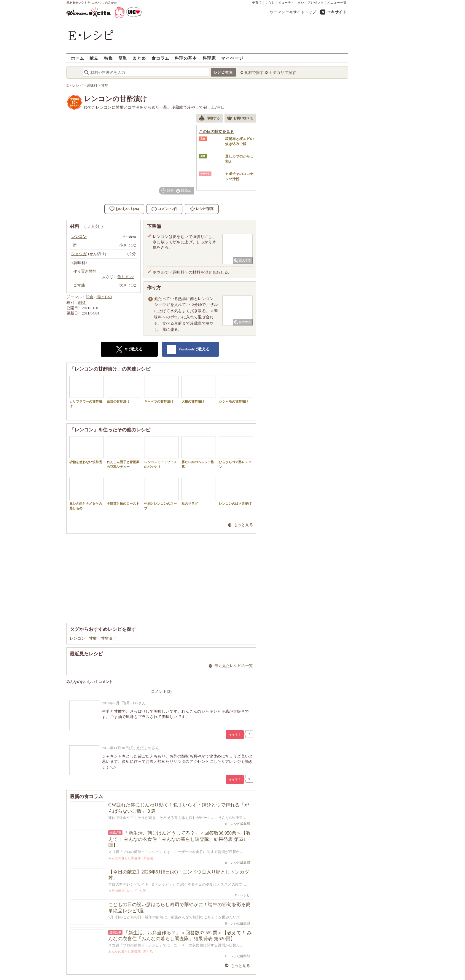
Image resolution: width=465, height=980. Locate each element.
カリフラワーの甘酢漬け (87, 392)
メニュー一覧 (337, 3)
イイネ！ (235, 734)
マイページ (232, 58)
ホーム (78, 58)
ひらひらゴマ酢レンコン (236, 452)
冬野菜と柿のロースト (124, 491)
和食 (90, 297)
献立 (94, 58)
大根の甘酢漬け (199, 389)
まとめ (139, 58)
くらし (270, 3)
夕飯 (143, 891)
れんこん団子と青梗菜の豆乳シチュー (124, 452)
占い (301, 3)
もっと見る (243, 525)
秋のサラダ (199, 491)
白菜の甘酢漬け (124, 389)
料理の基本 (186, 58)
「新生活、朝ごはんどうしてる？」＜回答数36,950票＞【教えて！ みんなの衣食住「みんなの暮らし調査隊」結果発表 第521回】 (179, 839)
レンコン (77, 638)
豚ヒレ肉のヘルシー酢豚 (199, 452)
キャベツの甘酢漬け (161, 389)
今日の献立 (116, 891)
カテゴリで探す (282, 73)
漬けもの (104, 297)
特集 (109, 58)
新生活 (148, 858)
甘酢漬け (109, 638)
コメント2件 (164, 209)
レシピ (132, 891)
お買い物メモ (240, 119)
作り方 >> (126, 277)
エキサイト (337, 12)
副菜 (82, 302)
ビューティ (286, 3)
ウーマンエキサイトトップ (293, 12)
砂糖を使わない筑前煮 (87, 450)
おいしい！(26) (127, 209)
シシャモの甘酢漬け (236, 389)
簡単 (123, 58)
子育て (257, 3)
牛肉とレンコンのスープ (161, 494)
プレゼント (316, 3)
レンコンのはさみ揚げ (236, 491)
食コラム (160, 58)
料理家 (209, 58)
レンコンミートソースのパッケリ (161, 452)
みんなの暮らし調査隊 (125, 858)
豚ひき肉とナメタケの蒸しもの (87, 494)
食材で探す (254, 73)
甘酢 (93, 638)
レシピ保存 (205, 209)
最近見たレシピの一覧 (234, 666)
